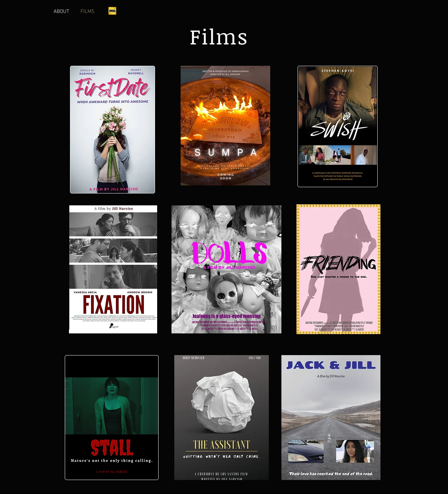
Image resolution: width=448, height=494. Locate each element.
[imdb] (112, 11)
